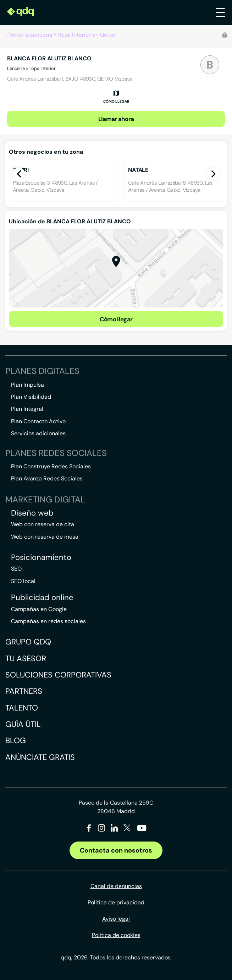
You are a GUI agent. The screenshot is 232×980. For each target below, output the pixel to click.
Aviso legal (116, 919)
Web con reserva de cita (43, 524)
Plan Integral (27, 409)
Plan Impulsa (27, 385)
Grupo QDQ (28, 642)
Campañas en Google (39, 609)
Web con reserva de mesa (45, 537)
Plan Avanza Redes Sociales (47, 478)
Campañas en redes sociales (48, 621)
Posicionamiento (41, 557)
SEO (16, 569)
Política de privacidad (116, 902)
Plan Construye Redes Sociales (51, 466)
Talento (22, 708)
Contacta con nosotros (116, 850)
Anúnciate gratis (40, 757)
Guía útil (23, 724)
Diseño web (32, 513)
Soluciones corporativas (58, 675)
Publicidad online (42, 598)
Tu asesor (26, 658)
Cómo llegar (116, 319)
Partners (24, 691)
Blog (16, 741)
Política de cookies (116, 935)
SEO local (23, 581)
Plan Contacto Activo (38, 421)
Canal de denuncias (116, 886)
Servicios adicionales (38, 433)
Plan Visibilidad (31, 397)
